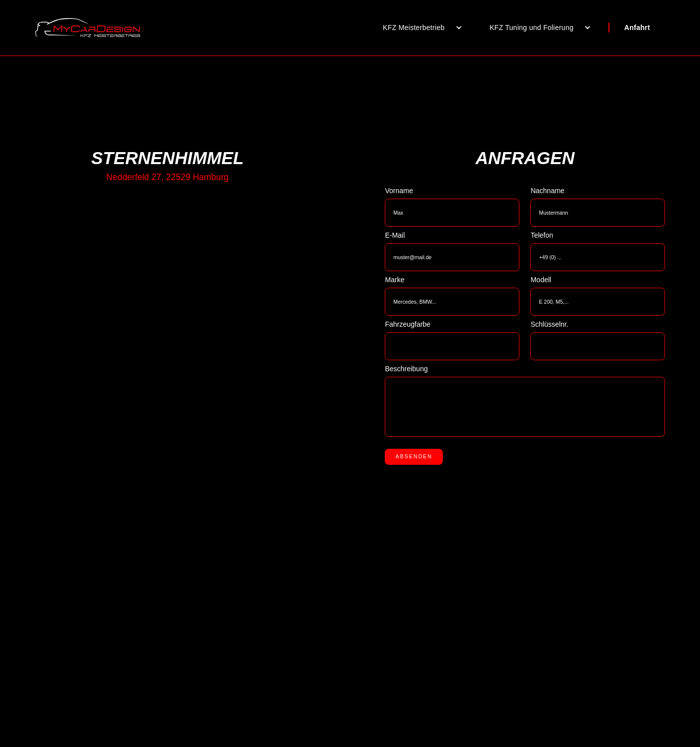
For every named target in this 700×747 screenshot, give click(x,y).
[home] (88, 28)
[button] (419, 28)
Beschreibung (406, 369)
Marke (395, 280)
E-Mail (395, 235)
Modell (541, 280)
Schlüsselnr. (549, 324)
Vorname (399, 191)
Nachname (547, 191)
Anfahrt (637, 28)
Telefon (542, 235)
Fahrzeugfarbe (408, 324)
